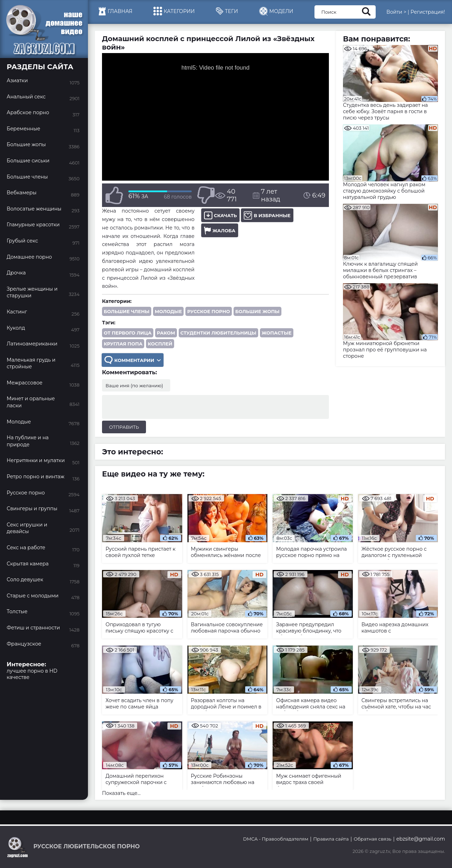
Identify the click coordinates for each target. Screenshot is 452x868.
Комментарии (133, 360)
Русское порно (209, 311)
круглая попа (123, 344)
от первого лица (128, 333)
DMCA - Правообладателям (276, 839)
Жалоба (220, 230)
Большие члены (127, 311)
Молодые (168, 311)
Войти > (396, 12)
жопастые (277, 333)
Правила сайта (331, 839)
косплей (160, 344)
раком (166, 333)
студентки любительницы (218, 333)
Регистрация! (428, 12)
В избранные (267, 215)
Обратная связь (372, 839)
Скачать (220, 215)
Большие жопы (257, 311)
